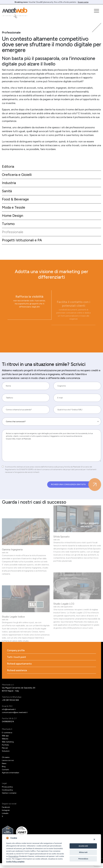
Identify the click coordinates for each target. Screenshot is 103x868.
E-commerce (8, 738)
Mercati (5, 753)
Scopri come (83, 2)
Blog (4, 771)
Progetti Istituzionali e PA (23, 244)
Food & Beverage (16, 201)
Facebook (6, 812)
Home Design (13, 218)
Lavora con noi (8, 765)
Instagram (6, 815)
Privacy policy (8, 792)
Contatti (6, 775)
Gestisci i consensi (10, 798)
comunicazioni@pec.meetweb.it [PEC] (16, 717)
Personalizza (13, 856)
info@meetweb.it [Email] (10, 714)
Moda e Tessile (14, 210)
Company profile (17, 655)
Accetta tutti (83, 846)
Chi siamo (6, 762)
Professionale (13, 235)
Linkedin (5, 818)
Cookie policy (8, 795)
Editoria (8, 167)
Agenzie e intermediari (12, 778)
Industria (9, 184)
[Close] (94, 839)
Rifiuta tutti (83, 852)
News (4, 768)
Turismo (9, 227)
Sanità (7, 192)
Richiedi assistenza (18, 675)
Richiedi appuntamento (20, 668)
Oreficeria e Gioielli (18, 175)
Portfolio (6, 750)
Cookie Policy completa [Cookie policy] (15, 861)
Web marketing (9, 747)
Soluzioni (6, 756)
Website (6, 744)
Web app (6, 741)
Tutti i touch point (17, 661)
